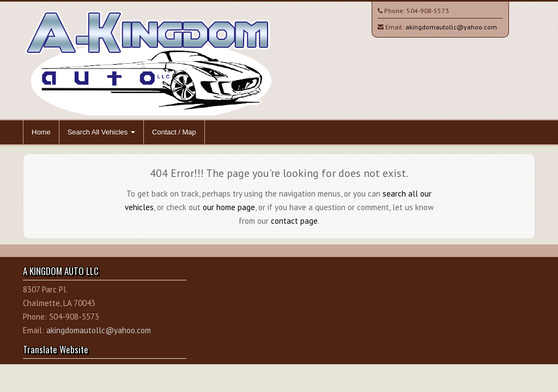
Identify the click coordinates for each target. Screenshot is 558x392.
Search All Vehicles (101, 132)
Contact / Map (174, 132)
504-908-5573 (428, 11)
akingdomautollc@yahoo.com (451, 27)
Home (41, 132)
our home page (229, 207)
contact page (294, 221)
